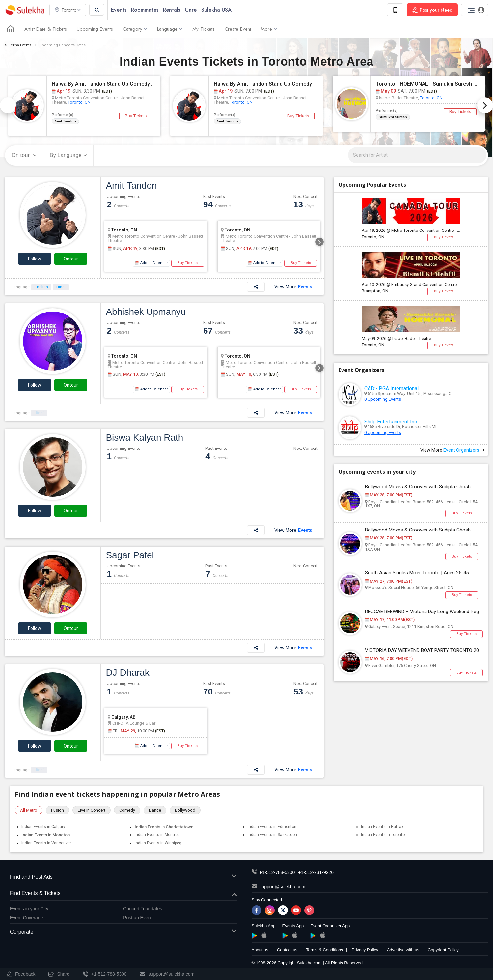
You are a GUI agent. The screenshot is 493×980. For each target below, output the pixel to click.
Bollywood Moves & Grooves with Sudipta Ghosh (418, 487)
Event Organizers (464, 450)
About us (260, 950)
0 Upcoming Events (383, 399)
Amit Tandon (65, 121)
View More (293, 287)
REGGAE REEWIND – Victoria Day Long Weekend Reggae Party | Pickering (424, 612)
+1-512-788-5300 (277, 872)
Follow (35, 259)
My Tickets (204, 29)
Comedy (127, 810)
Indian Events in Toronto (383, 835)
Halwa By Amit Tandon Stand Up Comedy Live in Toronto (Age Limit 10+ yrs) (266, 84)
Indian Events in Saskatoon (272, 835)
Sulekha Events (18, 45)
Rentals (172, 10)
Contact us (287, 950)
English (41, 287)
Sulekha (25, 10)
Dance (155, 810)
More (269, 29)
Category (135, 29)
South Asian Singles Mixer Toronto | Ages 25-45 (417, 573)
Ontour (71, 259)
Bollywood (185, 810)
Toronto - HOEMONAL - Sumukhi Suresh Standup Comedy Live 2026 (428, 84)
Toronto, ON (79, 102)
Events (119, 10)
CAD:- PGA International (391, 388)
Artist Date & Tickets (46, 29)
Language (170, 29)
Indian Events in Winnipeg (158, 843)
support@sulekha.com (283, 887)
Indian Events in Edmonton (272, 827)
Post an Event (137, 918)
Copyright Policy (443, 950)
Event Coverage (26, 918)
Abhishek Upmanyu (146, 312)
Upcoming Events (95, 29)
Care (191, 10)
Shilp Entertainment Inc (391, 422)
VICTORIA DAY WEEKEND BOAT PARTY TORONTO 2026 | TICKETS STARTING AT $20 (424, 651)
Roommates (145, 10)
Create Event (238, 29)
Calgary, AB (122, 717)
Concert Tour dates (143, 909)
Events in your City (29, 909)
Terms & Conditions (325, 950)
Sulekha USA (216, 10)
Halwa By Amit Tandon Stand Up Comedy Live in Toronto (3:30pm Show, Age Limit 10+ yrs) (104, 84)
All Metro (29, 810)
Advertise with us (403, 950)
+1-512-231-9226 (316, 872)
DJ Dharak (127, 673)
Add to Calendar (151, 263)
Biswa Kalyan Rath (144, 437)
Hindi (61, 287)
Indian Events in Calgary (43, 827)
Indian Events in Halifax (382, 827)
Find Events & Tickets (123, 894)
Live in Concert (92, 810)
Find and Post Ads (123, 877)
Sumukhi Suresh (393, 117)
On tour (24, 155)
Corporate (123, 932)
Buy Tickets (136, 116)
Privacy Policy (365, 950)
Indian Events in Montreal (158, 835)
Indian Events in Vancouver (46, 843)
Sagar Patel (130, 555)
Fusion (57, 810)
